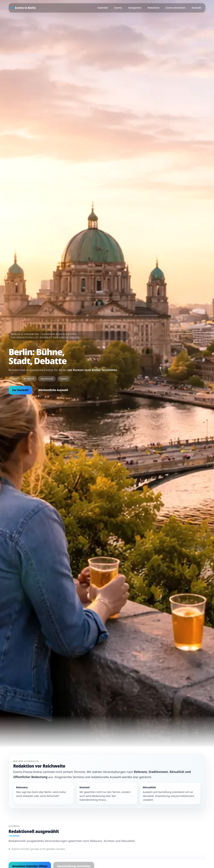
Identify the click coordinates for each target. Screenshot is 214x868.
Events (118, 8)
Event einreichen (176, 8)
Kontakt (196, 8)
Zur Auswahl (20, 390)
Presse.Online (69, 337)
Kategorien (135, 8)
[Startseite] (24, 8)
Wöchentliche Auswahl (53, 390)
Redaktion (154, 8)
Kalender (103, 8)
